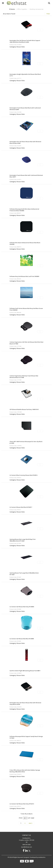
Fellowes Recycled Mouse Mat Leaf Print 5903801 (24, 276)
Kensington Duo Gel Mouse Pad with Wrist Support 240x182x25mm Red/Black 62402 (25, 41)
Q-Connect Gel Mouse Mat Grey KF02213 (22, 804)
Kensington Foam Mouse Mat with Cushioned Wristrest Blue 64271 (26, 176)
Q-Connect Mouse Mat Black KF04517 (21, 507)
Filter (48, 14)
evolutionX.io (42, 857)
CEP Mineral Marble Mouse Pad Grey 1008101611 (24, 409)
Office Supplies (22, 9)
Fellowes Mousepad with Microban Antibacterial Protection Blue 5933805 (24, 210)
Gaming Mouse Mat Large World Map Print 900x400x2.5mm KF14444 (23, 540)
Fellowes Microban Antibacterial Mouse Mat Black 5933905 (25, 243)
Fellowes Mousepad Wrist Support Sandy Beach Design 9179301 (26, 737)
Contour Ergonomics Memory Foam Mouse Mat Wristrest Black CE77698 (24, 377)
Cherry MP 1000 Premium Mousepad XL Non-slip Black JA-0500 (26, 442)
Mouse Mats (21, 47)
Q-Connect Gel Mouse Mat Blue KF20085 (22, 639)
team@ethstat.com (27, 847)
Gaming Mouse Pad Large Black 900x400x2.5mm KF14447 (24, 574)
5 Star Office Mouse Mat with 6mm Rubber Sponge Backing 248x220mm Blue (25, 771)
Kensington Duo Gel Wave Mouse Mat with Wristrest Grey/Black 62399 (25, 703)
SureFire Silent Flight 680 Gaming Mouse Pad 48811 (25, 671)
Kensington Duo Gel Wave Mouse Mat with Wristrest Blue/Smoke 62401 (25, 142)
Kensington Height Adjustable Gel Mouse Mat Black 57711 (25, 75)
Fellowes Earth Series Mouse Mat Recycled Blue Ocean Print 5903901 (26, 309)
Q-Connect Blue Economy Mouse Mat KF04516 (23, 475)
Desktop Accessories (36, 9)
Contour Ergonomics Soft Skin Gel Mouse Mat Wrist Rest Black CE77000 (26, 343)
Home (12, 9)
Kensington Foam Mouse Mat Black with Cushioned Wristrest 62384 (25, 109)
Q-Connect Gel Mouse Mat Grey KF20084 (22, 607)
